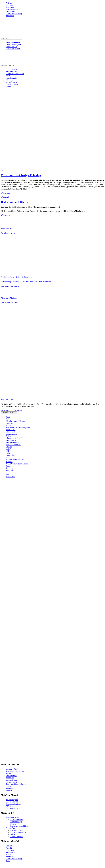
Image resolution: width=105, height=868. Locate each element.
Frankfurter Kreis (8, 277)
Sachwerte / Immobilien (15, 74)
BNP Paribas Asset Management (18, 428)
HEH (8, 451)
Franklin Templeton (13, 445)
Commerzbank (11, 434)
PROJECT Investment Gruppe (17, 464)
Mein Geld (13, 45)
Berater (8, 76)
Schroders (9, 468)
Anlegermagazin (12, 800)
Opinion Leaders (12, 69)
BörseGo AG (11, 430)
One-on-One (10, 828)
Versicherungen (12, 78)
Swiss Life (10, 470)
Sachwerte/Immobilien (24, 277)
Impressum (10, 16)
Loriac (8, 453)
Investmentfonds (12, 72)
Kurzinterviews (16, 830)
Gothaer (9, 447)
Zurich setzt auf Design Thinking (21, 175)
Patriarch (9, 462)
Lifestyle (9, 786)
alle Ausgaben (17, 410)
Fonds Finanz (11, 440)
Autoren (9, 854)
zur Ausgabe (6, 410)
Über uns (9, 5)
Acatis (8, 417)
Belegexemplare (12, 9)
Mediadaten (10, 11)
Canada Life (10, 432)
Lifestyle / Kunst (12, 84)
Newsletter (10, 7)
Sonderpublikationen (14, 804)
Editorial (9, 791)
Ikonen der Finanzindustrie (16, 784)
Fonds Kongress (17, 837)
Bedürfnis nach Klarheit (16, 202)
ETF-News (10, 806)
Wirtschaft (10, 80)
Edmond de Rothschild (14, 438)
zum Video (5, 286)
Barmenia (9, 423)
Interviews (10, 788)
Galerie (8, 86)
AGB (8, 861)
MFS (8, 457)
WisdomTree (10, 477)
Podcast (9, 3)
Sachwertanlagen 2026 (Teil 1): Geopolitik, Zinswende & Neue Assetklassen (26, 282)
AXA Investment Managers (16, 421)
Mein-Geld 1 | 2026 (7, 400)
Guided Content (12, 802)
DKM (13, 835)
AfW (8, 419)
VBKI (8, 474)
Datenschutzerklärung (14, 14)
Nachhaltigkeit (11, 82)
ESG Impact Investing (14, 808)
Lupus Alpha (10, 455)
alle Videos (15, 286)
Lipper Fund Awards (18, 832)
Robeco (9, 466)
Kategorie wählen (8, 65)
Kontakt (9, 848)
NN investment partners (15, 460)
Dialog (8, 436)
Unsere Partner (9, 413)
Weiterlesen (5, 193)
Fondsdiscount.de (12, 442)
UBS (7, 472)
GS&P (8, 449)
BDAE (8, 425)
